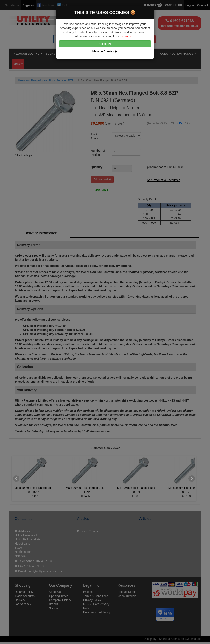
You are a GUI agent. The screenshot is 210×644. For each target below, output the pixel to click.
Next (192, 479)
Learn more (128, 36)
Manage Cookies (105, 51)
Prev (16, 479)
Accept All (105, 44)
